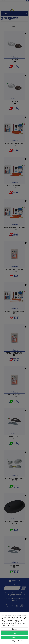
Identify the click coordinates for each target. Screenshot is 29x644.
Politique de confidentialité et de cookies (20, 641)
